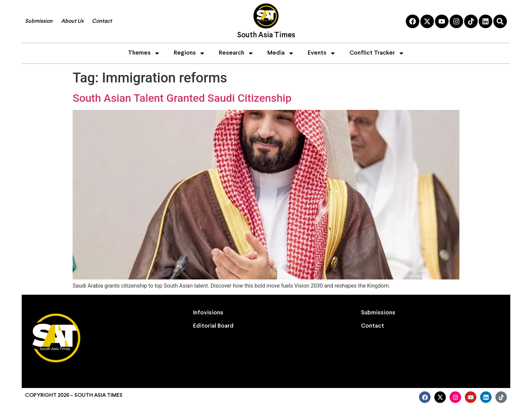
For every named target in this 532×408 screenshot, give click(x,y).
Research (236, 53)
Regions (189, 53)
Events (322, 53)
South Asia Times (266, 35)
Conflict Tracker (377, 53)
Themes (144, 53)
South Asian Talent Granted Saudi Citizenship (182, 98)
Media (281, 53)
